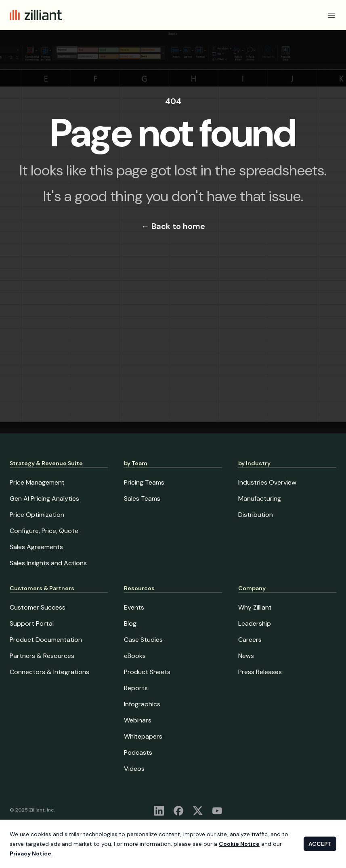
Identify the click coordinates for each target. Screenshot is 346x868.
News (246, 656)
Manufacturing (260, 499)
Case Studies (143, 640)
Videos (134, 769)
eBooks (135, 656)
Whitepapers (143, 736)
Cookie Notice (239, 844)
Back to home (173, 226)
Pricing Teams (144, 482)
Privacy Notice (30, 853)
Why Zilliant (255, 607)
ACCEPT (320, 844)
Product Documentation (46, 640)
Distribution (256, 515)
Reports (136, 688)
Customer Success (38, 607)
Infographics (142, 704)
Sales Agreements (36, 547)
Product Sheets (147, 672)
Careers (250, 640)
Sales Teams (142, 499)
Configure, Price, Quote (44, 531)
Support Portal (32, 623)
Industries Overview (267, 482)
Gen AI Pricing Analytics (44, 499)
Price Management (37, 482)
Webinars (138, 720)
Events (134, 607)
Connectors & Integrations (49, 672)
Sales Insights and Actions (48, 563)
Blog (130, 623)
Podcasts (138, 752)
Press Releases (260, 672)
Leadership (255, 623)
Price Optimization (37, 515)
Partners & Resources (42, 656)
